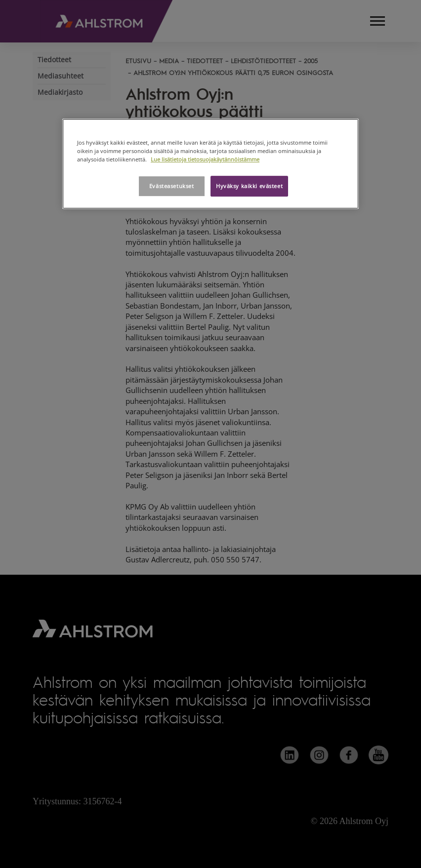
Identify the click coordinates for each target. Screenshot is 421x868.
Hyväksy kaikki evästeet (249, 186)
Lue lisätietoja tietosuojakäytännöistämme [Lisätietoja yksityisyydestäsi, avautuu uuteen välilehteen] (205, 159)
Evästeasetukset (172, 186)
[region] (210, 164)
